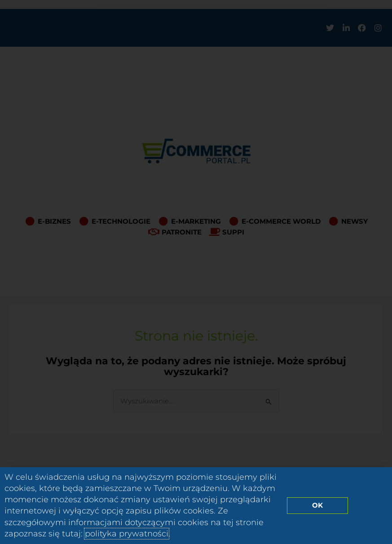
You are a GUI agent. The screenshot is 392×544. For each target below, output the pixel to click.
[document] (196, 272)
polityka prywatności (127, 534)
